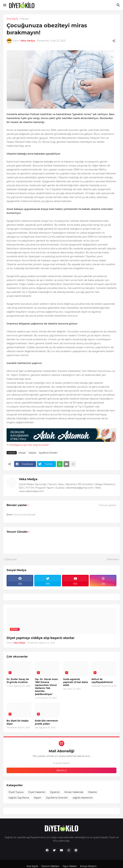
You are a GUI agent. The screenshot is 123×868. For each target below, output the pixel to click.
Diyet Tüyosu (16, 792)
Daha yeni (11, 559)
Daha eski (112, 559)
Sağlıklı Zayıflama (19, 798)
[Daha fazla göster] (73, 464)
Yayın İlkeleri (70, 866)
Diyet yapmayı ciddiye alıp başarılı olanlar (41, 638)
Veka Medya (28, 479)
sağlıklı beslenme (83, 798)
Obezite (32, 453)
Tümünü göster (108, 505)
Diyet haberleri (37, 792)
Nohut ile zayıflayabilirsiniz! (102, 681)
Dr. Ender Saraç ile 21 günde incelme (18, 681)
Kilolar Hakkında (74, 792)
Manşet (25, 19)
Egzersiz (55, 792)
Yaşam (37, 798)
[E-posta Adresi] (61, 763)
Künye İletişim (88, 866)
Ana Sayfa (12, 19)
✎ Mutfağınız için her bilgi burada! (28, 445)
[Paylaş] (114, 41)
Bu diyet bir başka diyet (18, 722)
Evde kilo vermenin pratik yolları (46, 722)
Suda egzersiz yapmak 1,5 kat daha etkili (76, 682)
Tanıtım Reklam (50, 866)
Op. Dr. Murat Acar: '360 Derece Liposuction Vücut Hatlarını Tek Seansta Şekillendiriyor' (47, 687)
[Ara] (119, 5)
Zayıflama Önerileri (48, 453)
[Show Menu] (5, 5)
